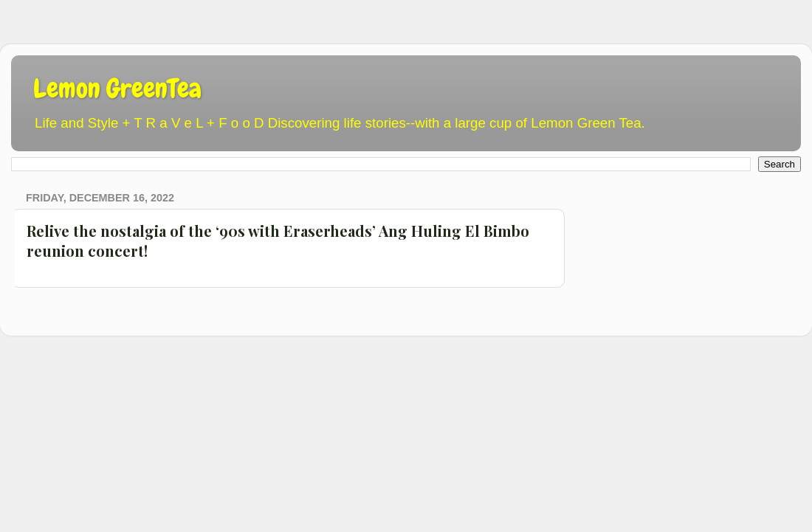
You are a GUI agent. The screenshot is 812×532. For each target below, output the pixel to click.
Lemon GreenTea (117, 89)
